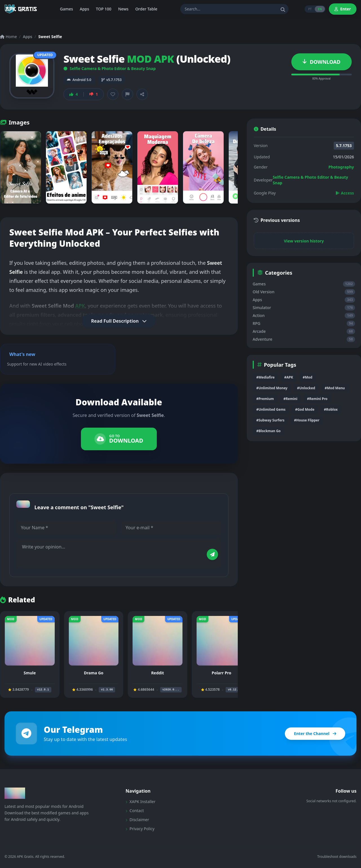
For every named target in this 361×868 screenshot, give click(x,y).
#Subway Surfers (270, 420)
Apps (27, 37)
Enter (343, 9)
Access (345, 193)
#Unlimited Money (272, 388)
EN (320, 9)
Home (8, 37)
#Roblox (331, 409)
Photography (341, 167)
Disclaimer (137, 820)
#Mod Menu (335, 388)
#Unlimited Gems (271, 409)
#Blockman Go (268, 431)
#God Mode (305, 409)
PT (309, 9)
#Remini (290, 399)
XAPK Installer (140, 802)
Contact (135, 811)
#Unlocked (306, 388)
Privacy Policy (140, 829)
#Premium (265, 399)
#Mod (307, 377)
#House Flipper (307, 420)
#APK (289, 377)
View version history (304, 241)
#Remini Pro (317, 399)
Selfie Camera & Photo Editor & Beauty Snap (110, 68)
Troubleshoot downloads (337, 857)
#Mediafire (266, 377)
